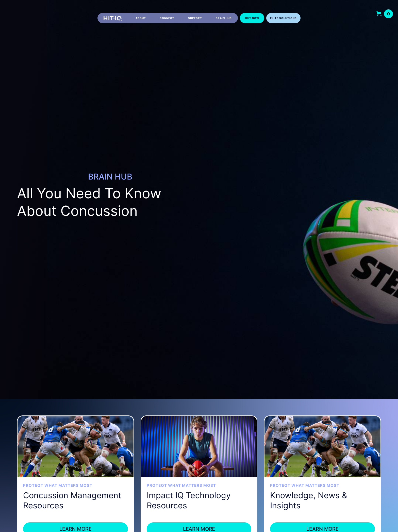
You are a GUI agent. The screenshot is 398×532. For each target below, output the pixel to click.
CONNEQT (167, 18)
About (141, 18)
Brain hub (224, 18)
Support (195, 18)
